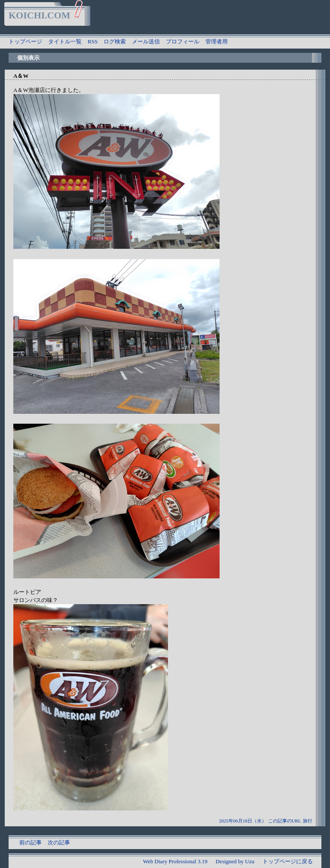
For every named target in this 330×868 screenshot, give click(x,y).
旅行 (308, 821)
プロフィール (183, 41)
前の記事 (31, 842)
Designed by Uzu (235, 861)
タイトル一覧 (65, 41)
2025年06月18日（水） (243, 821)
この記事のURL (285, 821)
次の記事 (59, 842)
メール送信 (146, 41)
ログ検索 (115, 41)
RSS (93, 41)
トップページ (25, 41)
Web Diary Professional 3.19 (175, 861)
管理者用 (217, 41)
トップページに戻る (288, 861)
